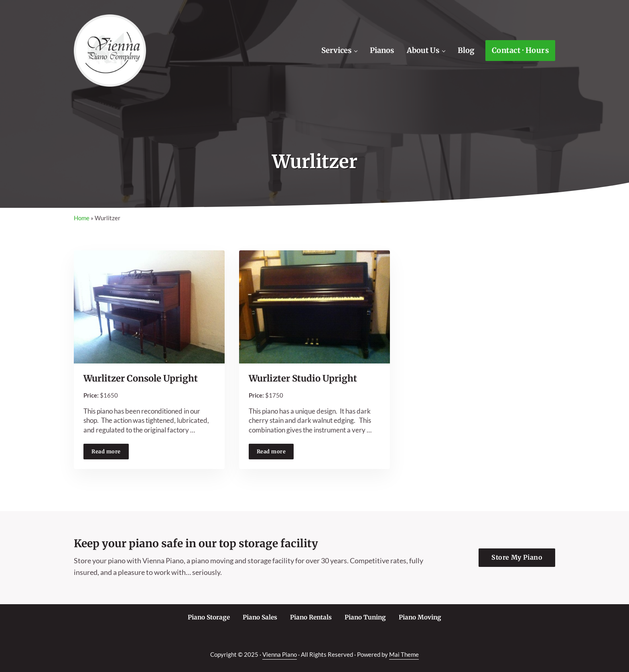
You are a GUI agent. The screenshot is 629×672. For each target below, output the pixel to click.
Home (82, 218)
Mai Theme (404, 654)
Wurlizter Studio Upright (303, 379)
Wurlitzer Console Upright (141, 379)
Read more (110, 453)
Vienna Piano (280, 654)
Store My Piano (517, 557)
